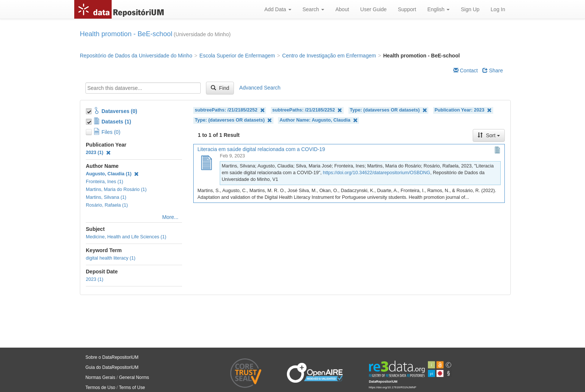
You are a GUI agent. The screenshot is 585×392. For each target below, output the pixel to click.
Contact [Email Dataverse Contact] (466, 70)
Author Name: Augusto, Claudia (318, 120)
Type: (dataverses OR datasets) (389, 110)
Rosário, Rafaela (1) (107, 205)
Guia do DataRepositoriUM (112, 367)
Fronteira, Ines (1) (104, 182)
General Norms (134, 377)
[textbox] (143, 88)
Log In (498, 9)
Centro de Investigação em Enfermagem (329, 56)
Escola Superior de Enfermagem (237, 56)
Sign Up (470, 9)
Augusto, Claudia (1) (112, 174)
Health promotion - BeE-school (126, 34)
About (342, 9)
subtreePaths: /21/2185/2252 (230, 110)
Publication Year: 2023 (463, 110)
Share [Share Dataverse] (493, 70)
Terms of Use (132, 388)
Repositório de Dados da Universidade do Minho (136, 56)
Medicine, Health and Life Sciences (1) (126, 237)
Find (220, 88)
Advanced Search (260, 88)
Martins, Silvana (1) (106, 197)
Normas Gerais (100, 377)
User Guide (374, 9)
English (438, 9)
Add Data (278, 9)
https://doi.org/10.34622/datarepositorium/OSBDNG (376, 173)
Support (407, 9)
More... (171, 217)
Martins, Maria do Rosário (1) (116, 189)
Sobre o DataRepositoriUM (112, 357)
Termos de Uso (100, 388)
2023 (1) (98, 153)
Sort (489, 135)
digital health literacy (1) (111, 258)
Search (313, 9)
